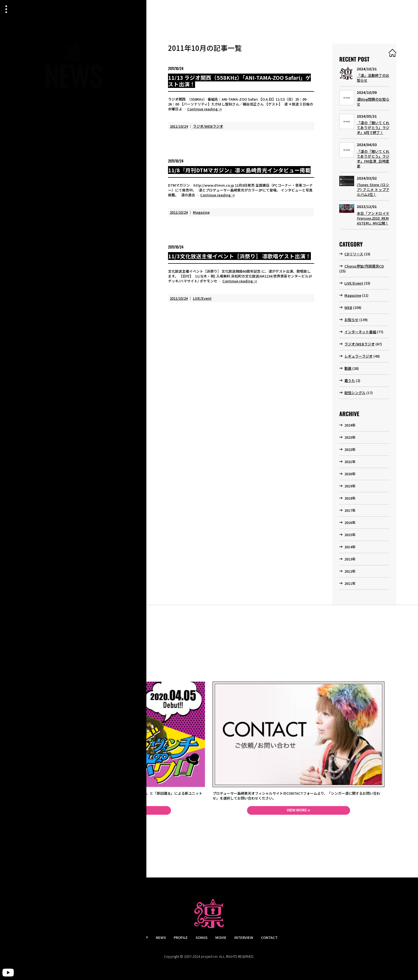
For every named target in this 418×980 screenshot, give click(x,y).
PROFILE (181, 937)
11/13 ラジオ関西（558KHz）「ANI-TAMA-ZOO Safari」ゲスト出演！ (239, 81)
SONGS (202, 937)
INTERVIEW (244, 937)
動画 (348, 368)
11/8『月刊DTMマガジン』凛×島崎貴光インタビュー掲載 (239, 170)
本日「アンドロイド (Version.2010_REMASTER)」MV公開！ (373, 218)
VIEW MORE (297, 810)
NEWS (161, 937)
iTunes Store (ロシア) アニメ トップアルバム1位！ (373, 189)
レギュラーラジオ (358, 356)
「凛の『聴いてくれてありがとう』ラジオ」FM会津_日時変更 (373, 159)
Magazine (201, 212)
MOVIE (221, 937)
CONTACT (269, 937)
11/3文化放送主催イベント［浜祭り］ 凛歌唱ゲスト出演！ (239, 256)
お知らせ (351, 320)
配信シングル (355, 393)
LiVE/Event (202, 298)
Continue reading (205, 109)
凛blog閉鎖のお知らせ (373, 102)
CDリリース (354, 254)
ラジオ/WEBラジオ (208, 126)
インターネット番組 (360, 332)
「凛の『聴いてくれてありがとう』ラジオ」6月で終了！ (373, 128)
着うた (350, 380)
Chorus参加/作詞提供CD (364, 266)
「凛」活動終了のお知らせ (373, 78)
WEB (348, 307)
